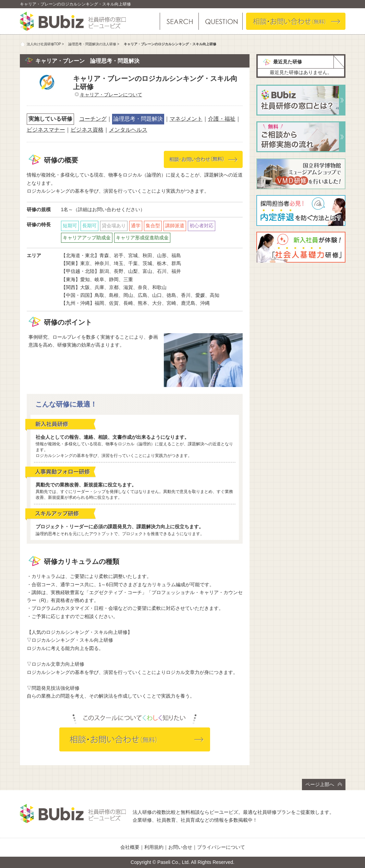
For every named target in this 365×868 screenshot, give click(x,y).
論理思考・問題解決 (138, 119)
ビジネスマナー (46, 130)
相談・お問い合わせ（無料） (296, 21)
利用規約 (154, 847)
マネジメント (186, 119)
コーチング (93, 119)
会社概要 (130, 847)
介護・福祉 (222, 119)
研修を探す (179, 21)
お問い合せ (180, 847)
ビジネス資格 (87, 130)
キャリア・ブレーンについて (111, 95)
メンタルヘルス (128, 130)
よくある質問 (220, 21)
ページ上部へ (324, 784)
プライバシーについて (221, 847)
